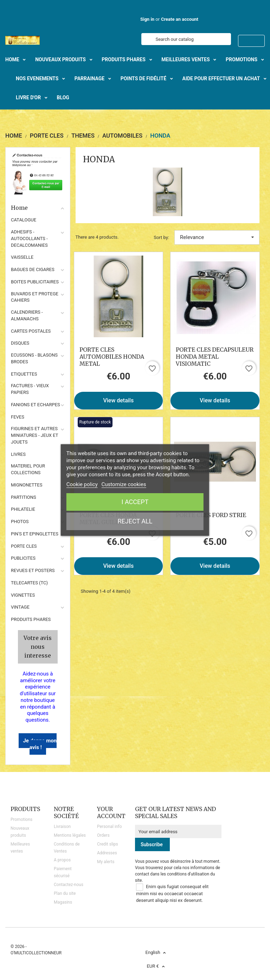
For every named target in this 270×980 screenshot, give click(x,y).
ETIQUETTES (24, 374)
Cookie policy (82, 484)
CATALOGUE (24, 220)
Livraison (62, 827)
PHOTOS (20, 522)
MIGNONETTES (27, 485)
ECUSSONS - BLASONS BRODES (34, 358)
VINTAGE (20, 607)
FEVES (18, 417)
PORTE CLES (24, 546)
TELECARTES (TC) (29, 583)
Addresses (107, 853)
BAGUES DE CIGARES (33, 269)
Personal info (110, 827)
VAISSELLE (22, 257)
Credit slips (108, 844)
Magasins (63, 902)
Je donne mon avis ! (40, 744)
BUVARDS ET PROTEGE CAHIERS (35, 297)
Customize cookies (124, 484)
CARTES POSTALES (31, 331)
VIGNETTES (23, 595)
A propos (62, 860)
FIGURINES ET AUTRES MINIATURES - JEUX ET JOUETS (34, 435)
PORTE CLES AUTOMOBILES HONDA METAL (112, 357)
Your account (111, 812)
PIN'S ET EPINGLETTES (35, 534)
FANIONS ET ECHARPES (36, 405)
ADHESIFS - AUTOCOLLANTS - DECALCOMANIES (29, 238)
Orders (103, 835)
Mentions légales (70, 835)
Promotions (21, 819)
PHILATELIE (23, 509)
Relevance (217, 237)
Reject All (135, 521)
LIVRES (18, 454)
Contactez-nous (69, 885)
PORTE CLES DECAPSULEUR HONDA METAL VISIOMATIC (215, 357)
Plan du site (65, 893)
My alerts (106, 862)
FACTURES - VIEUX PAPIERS (30, 389)
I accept (135, 502)
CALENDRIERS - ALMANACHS (27, 315)
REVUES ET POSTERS (33, 570)
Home (38, 208)
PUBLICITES (23, 558)
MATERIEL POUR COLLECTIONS (28, 469)
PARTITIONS (24, 497)
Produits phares (31, 619)
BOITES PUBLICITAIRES (35, 282)
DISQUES (20, 343)
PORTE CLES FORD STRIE (211, 515)
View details (118, 400)
